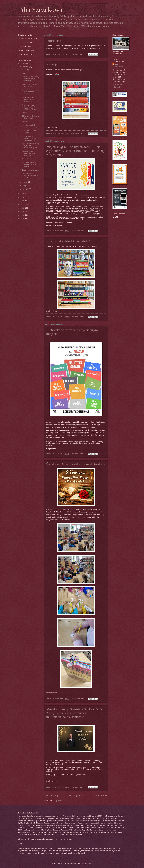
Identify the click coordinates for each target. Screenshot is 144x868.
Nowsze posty (51, 795)
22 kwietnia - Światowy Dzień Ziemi (31, 117)
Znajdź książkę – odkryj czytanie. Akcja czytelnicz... (31, 79)
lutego (25, 186)
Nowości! (26, 112)
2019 (23, 215)
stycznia (26, 189)
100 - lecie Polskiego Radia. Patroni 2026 (30, 126)
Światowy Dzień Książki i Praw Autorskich (76, 464)
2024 (23, 197)
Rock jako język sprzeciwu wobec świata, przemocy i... (30, 153)
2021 (23, 208)
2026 (23, 64)
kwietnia (26, 67)
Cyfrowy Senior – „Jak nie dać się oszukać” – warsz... (30, 175)
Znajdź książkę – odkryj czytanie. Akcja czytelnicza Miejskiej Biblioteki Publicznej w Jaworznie (75, 151)
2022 (23, 204)
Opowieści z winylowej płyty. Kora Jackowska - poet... (30, 146)
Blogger (89, 863)
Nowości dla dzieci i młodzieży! (68, 241)
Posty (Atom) (58, 801)
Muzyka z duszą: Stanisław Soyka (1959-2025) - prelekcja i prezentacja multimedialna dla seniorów (74, 713)
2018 (23, 219)
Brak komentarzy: (78, 54)
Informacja (54, 41)
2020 (23, 212)
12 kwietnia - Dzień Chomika (29, 132)
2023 (23, 201)
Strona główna (76, 795)
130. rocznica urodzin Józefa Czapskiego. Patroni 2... (30, 164)
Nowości (52, 65)
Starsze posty (101, 795)
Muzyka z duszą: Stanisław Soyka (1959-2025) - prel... (30, 107)
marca (25, 182)
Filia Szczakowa (119, 66)
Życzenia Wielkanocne (30, 170)
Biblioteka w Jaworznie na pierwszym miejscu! (31, 92)
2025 (23, 194)
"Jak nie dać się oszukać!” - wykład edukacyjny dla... (30, 138)
